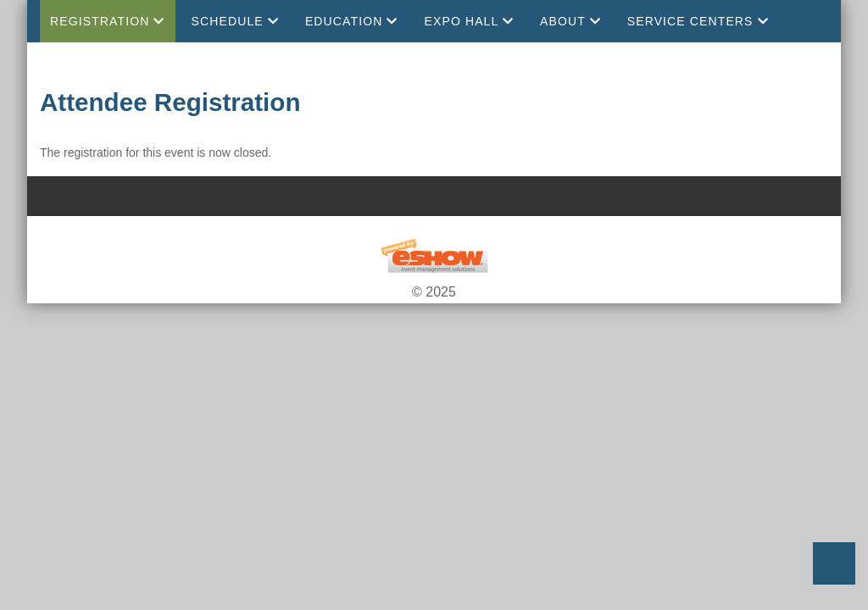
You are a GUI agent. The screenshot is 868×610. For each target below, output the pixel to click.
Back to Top (834, 563)
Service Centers (698, 21)
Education (352, 21)
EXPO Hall (470, 21)
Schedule (235, 21)
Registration (108, 21)
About (570, 21)
